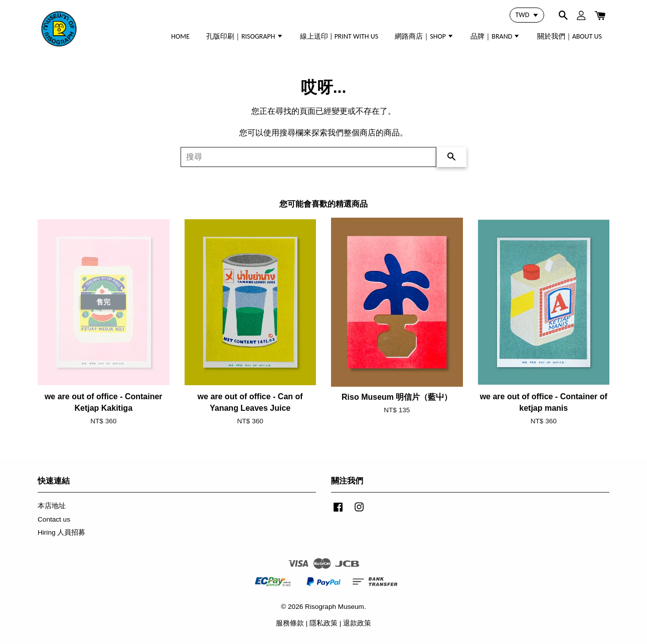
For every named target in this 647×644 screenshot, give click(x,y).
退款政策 (357, 623)
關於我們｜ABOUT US (570, 36)
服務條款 (290, 623)
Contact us (54, 519)
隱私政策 (323, 623)
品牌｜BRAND (495, 36)
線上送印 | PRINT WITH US (339, 36)
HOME (180, 36)
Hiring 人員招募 (61, 532)
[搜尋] (308, 157)
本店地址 (52, 506)
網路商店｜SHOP (424, 36)
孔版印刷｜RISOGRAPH (245, 36)
